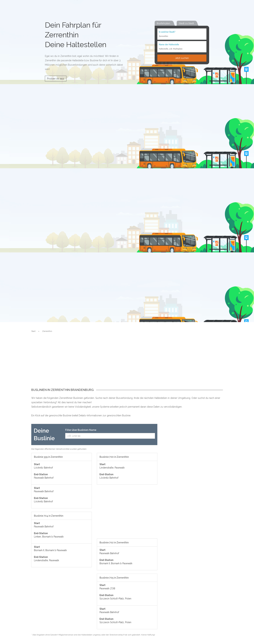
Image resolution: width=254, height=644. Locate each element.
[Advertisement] (127, 363)
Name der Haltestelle (169, 45)
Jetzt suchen (182, 58)
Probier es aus (56, 79)
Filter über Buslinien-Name (81, 430)
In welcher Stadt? (167, 32)
